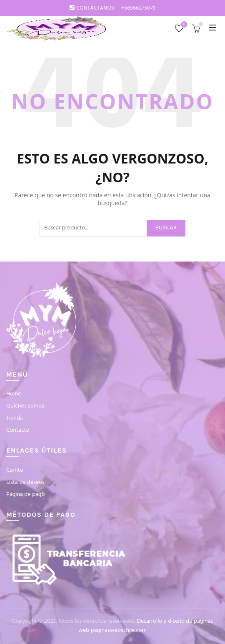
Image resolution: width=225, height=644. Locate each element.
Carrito (15, 470)
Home (14, 394)
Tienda (15, 418)
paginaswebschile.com (119, 630)
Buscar (166, 228)
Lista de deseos (184, 25)
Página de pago (25, 494)
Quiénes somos (25, 406)
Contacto (18, 430)
